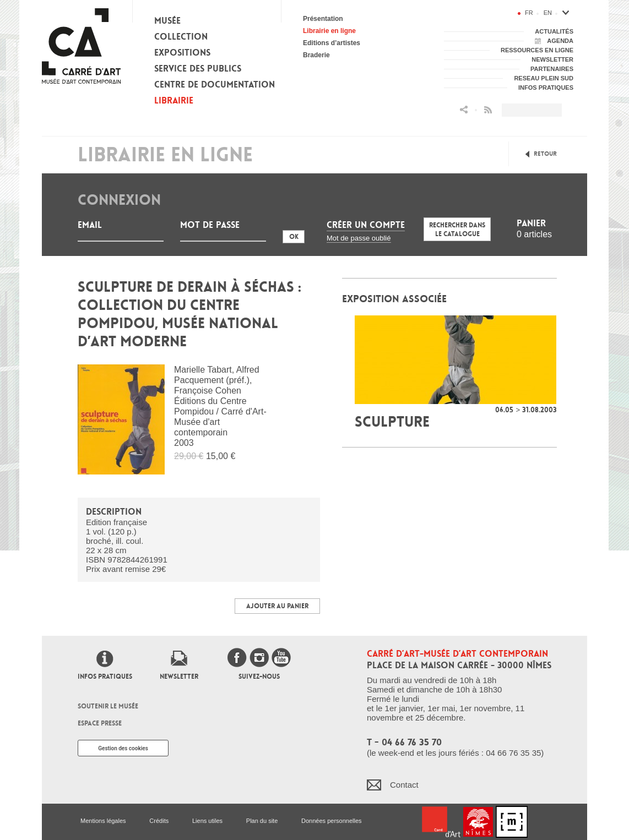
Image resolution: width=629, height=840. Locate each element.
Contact (404, 785)
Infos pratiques (105, 677)
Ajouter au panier (277, 606)
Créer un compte (366, 225)
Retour (545, 154)
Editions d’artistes (332, 43)
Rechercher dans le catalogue (457, 230)
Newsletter (179, 677)
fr (529, 13)
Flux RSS (488, 110)
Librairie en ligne (329, 31)
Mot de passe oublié (359, 238)
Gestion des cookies (123, 748)
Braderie (316, 55)
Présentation (323, 19)
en (548, 13)
